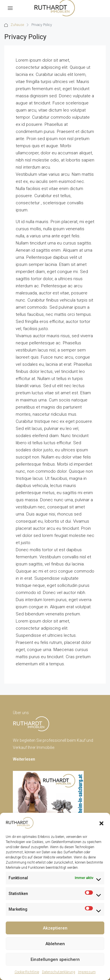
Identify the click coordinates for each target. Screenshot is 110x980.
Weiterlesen (24, 759)
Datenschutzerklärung (59, 972)
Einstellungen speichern (55, 959)
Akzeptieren (55, 928)
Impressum (87, 972)
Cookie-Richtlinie (27, 972)
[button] (101, 823)
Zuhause (17, 25)
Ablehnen (55, 944)
